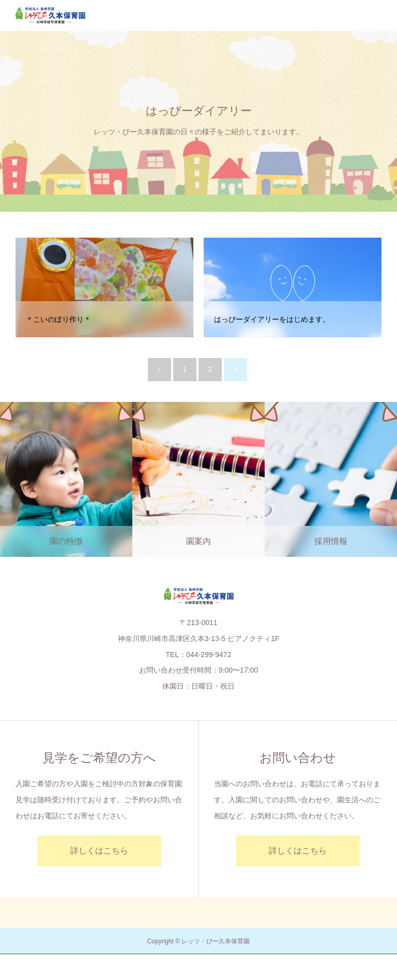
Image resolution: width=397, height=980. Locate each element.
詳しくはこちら (99, 851)
